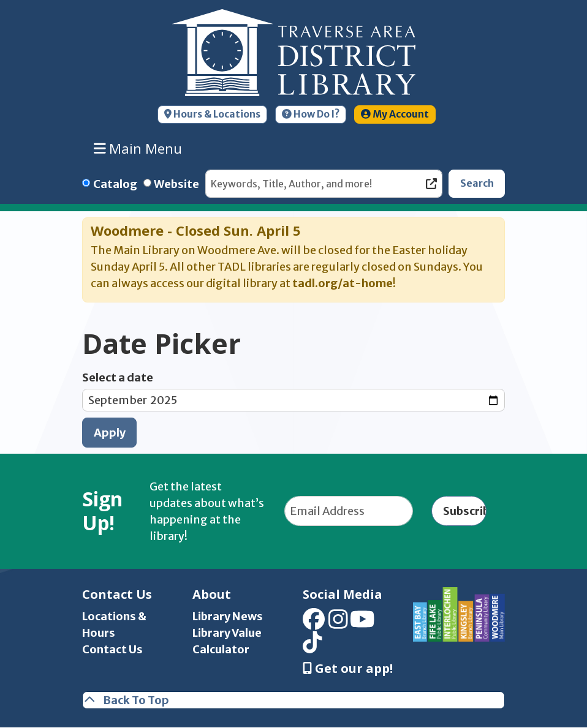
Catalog (115, 184)
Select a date (118, 377)
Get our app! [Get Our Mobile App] (348, 669)
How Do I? (311, 114)
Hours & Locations (212, 114)
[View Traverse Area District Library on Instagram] (338, 623)
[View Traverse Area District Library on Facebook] (314, 623)
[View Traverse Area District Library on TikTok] (312, 647)
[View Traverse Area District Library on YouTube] (362, 623)
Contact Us (112, 649)
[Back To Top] (293, 700)
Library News (228, 616)
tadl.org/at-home (343, 283)
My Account (395, 114)
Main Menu (138, 148)
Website (176, 184)
